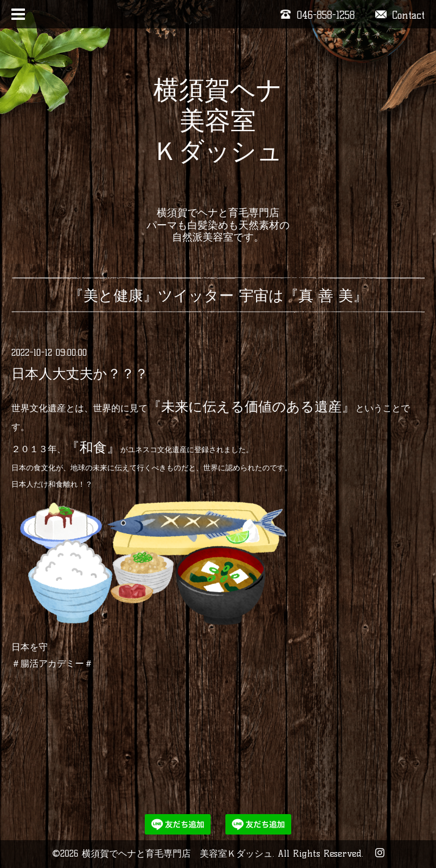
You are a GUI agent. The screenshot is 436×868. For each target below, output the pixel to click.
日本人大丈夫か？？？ (80, 374)
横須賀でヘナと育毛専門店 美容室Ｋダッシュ (177, 854)
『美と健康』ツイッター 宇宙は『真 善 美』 (218, 296)
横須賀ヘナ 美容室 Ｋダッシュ (218, 136)
